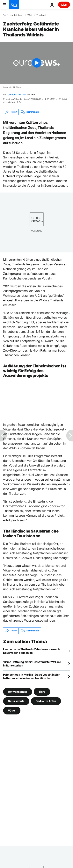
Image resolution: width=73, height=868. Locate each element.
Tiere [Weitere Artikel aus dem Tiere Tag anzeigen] (42, 691)
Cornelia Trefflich (17, 94)
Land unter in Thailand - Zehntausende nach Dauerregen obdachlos (31, 651)
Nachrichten (16, 15)
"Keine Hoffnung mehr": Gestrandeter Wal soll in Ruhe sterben (32, 664)
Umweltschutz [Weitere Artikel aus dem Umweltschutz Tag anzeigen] (18, 691)
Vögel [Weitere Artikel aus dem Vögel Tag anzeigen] (12, 710)
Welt (30, 15)
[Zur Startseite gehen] (14, 5)
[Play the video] (36, 63)
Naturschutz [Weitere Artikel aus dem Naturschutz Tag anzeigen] (16, 701)
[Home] (4, 15)
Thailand (41, 15)
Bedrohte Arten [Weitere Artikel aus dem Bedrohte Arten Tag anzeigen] (46, 701)
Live (64, 5)
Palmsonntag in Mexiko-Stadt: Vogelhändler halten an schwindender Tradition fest (31, 676)
